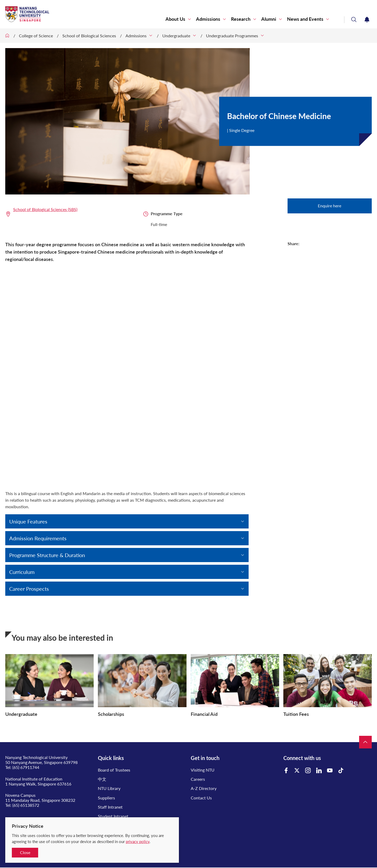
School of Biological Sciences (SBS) (45, 209)
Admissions (208, 19)
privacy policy (138, 841)
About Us (175, 19)
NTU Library (109, 788)
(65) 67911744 (26, 767)
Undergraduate (176, 36)
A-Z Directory (204, 788)
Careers (198, 779)
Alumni (269, 19)
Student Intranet (113, 816)
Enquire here (330, 206)
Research (241, 19)
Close (25, 852)
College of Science (36, 36)
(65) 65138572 (26, 805)
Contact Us (201, 798)
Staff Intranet (110, 807)
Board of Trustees (114, 770)
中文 (102, 779)
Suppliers (106, 798)
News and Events (305, 19)
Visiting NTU (203, 770)
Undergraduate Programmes (232, 36)
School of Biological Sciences (89, 36)
